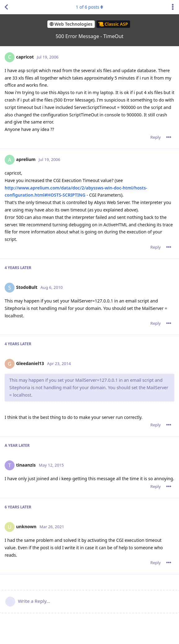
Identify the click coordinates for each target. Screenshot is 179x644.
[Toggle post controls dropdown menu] (169, 137)
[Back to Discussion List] (6, 7)
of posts (90, 7)
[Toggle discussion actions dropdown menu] (173, 7)
